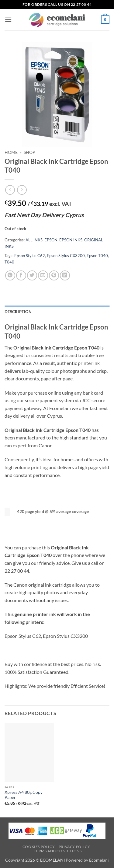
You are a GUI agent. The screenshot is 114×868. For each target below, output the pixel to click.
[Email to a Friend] (43, 275)
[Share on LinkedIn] (65, 275)
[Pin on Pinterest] (54, 275)
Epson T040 (97, 256)
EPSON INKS (71, 240)
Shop (29, 152)
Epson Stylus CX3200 (66, 256)
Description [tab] (18, 312)
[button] (8, 20)
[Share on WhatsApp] (10, 275)
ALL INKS (34, 240)
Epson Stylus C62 (30, 256)
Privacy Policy (74, 847)
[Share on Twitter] (32, 275)
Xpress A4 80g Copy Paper (24, 795)
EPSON (51, 240)
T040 (9, 262)
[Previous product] (22, 190)
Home (11, 152)
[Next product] (10, 190)
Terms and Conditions (58, 851)
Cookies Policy (39, 847)
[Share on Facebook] (21, 275)
